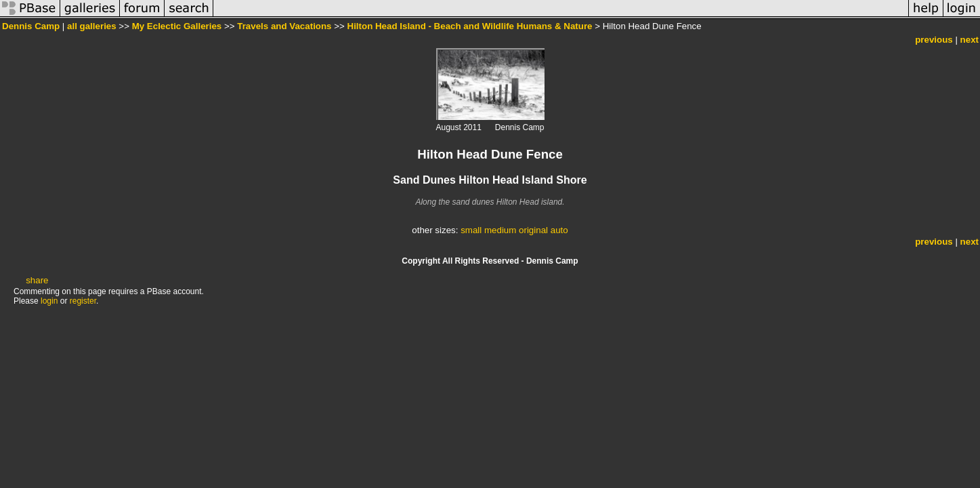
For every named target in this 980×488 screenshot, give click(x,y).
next (970, 40)
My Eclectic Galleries (177, 26)
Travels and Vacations (284, 26)
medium (500, 230)
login (49, 301)
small (471, 230)
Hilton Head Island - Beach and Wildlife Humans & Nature (470, 26)
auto (559, 230)
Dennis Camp (31, 26)
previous (934, 40)
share (37, 280)
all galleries (92, 26)
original (533, 230)
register (83, 301)
